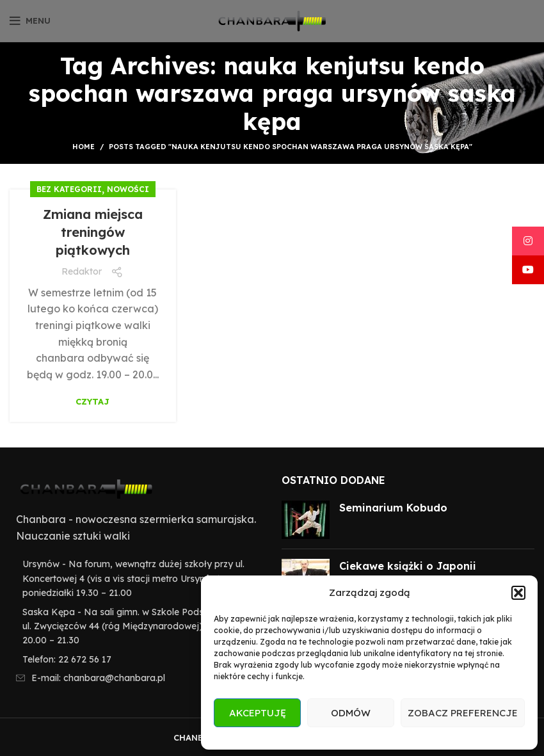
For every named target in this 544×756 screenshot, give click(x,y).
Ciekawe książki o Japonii (408, 566)
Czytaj (92, 402)
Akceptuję (258, 713)
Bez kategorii (69, 189)
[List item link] (136, 659)
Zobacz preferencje (463, 713)
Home (84, 147)
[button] (518, 593)
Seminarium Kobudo (393, 508)
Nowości (128, 189)
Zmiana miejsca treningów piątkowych (93, 232)
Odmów (351, 713)
